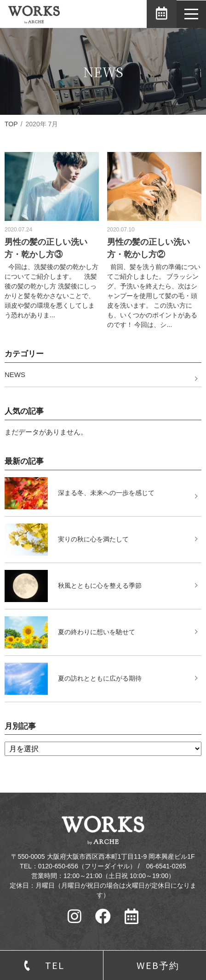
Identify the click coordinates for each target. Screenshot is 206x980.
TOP (11, 124)
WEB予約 (158, 965)
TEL (55, 965)
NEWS (15, 375)
